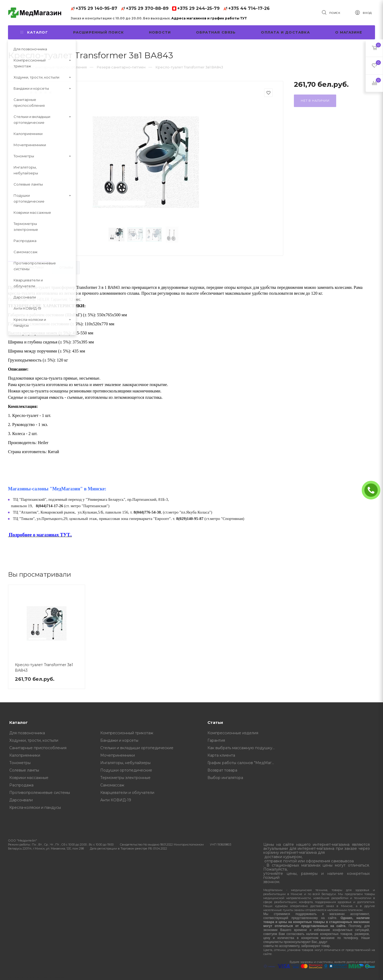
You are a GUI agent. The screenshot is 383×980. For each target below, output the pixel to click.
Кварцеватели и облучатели (127, 793)
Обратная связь (216, 32)
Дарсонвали (21, 800)
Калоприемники (25, 755)
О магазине (349, 32)
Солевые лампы (24, 770)
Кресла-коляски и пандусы (35, 807)
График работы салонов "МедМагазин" (243, 763)
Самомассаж (112, 785)
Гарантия (216, 740)
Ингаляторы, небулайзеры (125, 763)
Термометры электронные (125, 778)
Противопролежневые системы (40, 793)
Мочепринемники (118, 755)
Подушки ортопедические (126, 770)
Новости (160, 32)
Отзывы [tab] (66, 268)
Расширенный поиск (98, 32)
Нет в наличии (315, 101)
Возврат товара (222, 770)
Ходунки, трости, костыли (34, 740)
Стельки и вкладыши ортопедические (137, 748)
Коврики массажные (29, 778)
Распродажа (21, 785)
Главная (15, 67)
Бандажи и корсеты (119, 740)
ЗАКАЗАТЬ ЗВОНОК (373, 490)
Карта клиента (221, 755)
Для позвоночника (27, 733)
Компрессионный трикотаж (127, 733)
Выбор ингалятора (225, 778)
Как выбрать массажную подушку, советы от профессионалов (243, 748)
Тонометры (20, 763)
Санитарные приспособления (38, 748)
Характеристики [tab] (29, 268)
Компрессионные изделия (233, 733)
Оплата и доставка (285, 32)
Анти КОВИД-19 (116, 800)
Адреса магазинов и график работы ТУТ (209, 18)
